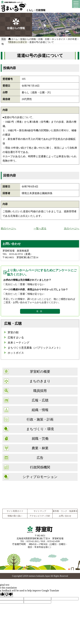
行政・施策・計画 (40, 419)
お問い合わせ (65, 516)
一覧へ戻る (40, 228)
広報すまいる (16, 338)
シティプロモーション (40, 477)
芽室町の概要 (40, 372)
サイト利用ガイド (15, 511)
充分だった (11, 284)
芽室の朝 (13, 332)
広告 (40, 458)
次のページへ (72, 228)
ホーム (15, 39)
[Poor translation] (9, 595)
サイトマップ (40, 511)
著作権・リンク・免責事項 (65, 511)
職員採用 (40, 391)
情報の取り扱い (15, 516)
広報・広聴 (44, 39)
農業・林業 (40, 448)
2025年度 (72, 39)
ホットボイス (58, 39)
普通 (22, 284)
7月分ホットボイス (17, 42)
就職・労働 (40, 439)
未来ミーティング (18, 343)
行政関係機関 (40, 467)
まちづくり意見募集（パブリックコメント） (35, 348)
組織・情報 (40, 410)
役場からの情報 (28, 39)
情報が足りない (36, 284)
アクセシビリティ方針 (40, 516)
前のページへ (8, 228)
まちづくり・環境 (40, 429)
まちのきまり (40, 381)
